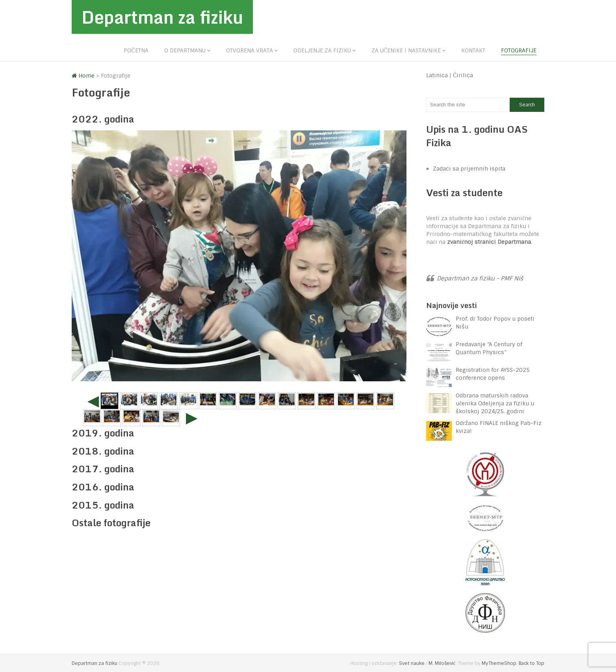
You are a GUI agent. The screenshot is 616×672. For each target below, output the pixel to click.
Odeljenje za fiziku (322, 50)
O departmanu (185, 50)
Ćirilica (463, 75)
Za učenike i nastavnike (406, 50)
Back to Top (532, 663)
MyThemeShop (499, 663)
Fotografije (519, 50)
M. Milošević (442, 663)
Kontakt (473, 50)
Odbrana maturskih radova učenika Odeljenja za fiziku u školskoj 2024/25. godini (495, 403)
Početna (136, 50)
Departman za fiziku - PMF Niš (480, 278)
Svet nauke (412, 663)
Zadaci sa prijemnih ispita (469, 169)
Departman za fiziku (162, 17)
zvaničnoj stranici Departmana (489, 242)
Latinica (437, 75)
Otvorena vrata (250, 50)
